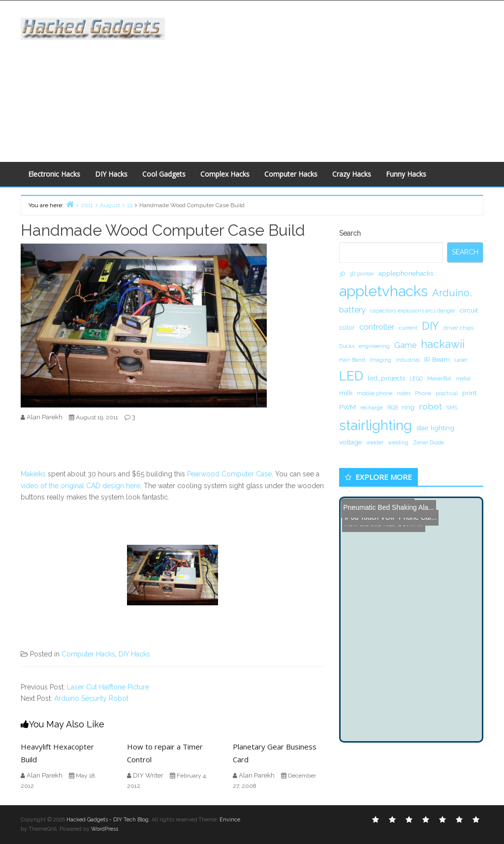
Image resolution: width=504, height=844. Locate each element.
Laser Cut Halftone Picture (108, 687)
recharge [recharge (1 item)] (372, 407)
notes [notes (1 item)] (404, 393)
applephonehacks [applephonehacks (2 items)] (406, 273)
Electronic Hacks (54, 174)
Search (350, 233)
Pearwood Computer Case (229, 474)
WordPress (105, 829)
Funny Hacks (406, 174)
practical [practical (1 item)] (447, 393)
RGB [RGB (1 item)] (393, 407)
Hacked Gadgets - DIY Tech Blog (108, 820)
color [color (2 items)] (347, 327)
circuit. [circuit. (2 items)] (470, 310)
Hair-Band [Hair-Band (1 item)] (352, 360)
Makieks (33, 474)
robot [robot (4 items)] (430, 406)
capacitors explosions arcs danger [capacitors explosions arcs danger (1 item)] (413, 311)
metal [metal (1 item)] (463, 378)
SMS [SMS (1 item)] (452, 407)
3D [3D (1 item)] (342, 274)
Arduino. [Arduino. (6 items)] (452, 293)
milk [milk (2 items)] (346, 393)
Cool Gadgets (164, 174)
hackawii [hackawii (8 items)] (443, 344)
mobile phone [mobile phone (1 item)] (375, 393)
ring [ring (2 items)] (408, 407)
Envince (230, 820)
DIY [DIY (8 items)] (430, 326)
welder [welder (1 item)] (375, 442)
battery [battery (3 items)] (352, 310)
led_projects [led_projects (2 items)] (386, 378)
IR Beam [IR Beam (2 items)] (437, 359)
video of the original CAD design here (80, 486)
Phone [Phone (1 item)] (423, 393)
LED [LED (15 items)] (351, 376)
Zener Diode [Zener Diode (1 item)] (428, 442)
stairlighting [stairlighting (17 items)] (376, 425)
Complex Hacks (225, 174)
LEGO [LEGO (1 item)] (416, 378)
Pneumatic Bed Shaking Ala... (388, 505)
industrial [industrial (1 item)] (408, 360)
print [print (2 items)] (469, 393)
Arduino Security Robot (91, 698)
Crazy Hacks (352, 174)
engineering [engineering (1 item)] (374, 346)
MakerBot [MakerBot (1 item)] (439, 378)
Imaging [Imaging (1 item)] (380, 360)
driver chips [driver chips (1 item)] (458, 328)
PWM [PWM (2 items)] (347, 407)
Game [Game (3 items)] (405, 345)
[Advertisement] (342, 79)
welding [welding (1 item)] (398, 442)
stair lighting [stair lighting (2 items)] (435, 428)
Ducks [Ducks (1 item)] (347, 346)
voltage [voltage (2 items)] (350, 442)
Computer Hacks (291, 174)
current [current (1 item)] (408, 328)
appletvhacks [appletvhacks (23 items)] (383, 291)
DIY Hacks (111, 174)
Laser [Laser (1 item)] (461, 360)
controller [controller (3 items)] (377, 327)
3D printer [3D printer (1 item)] (362, 274)
